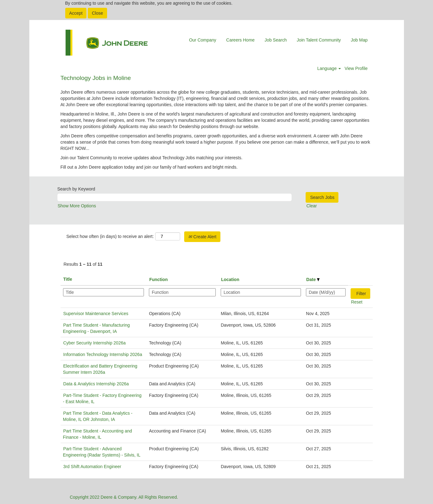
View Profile (356, 68)
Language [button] (329, 68)
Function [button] (158, 279)
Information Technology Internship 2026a (103, 354)
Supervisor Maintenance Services (96, 314)
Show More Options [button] (77, 206)
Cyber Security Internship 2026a (95, 343)
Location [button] (230, 279)
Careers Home (241, 40)
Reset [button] (357, 302)
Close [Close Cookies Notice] (97, 13)
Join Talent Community (319, 40)
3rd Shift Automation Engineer (92, 467)
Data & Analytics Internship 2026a (96, 384)
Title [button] (68, 279)
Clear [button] (312, 206)
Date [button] (313, 279)
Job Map (359, 40)
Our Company (202, 40)
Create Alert (202, 237)
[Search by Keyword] (175, 197)
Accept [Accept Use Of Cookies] (76, 13)
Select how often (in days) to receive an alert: (110, 236)
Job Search (276, 40)
